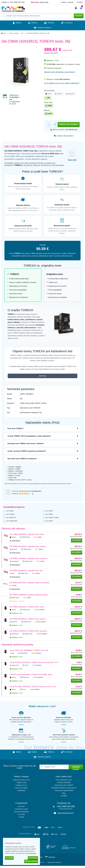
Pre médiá (22, 814)
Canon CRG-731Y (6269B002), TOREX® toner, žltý (29, 650)
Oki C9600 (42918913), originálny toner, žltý (26, 571)
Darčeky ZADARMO (64, 782)
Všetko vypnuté (31, 861)
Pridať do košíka (69, 124)
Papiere (33, 23)
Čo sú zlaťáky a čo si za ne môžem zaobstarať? (62, 83)
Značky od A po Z (22, 785)
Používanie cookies (22, 809)
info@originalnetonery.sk (66, 813)
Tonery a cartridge (14, 33)
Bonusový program (22, 788)
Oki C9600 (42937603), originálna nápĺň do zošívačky (29, 583)
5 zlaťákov (38, 665)
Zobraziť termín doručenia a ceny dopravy (60, 72)
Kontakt (80, 2)
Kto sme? (22, 806)
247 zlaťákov (40, 610)
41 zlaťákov (37, 653)
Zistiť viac (42, 376)
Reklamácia (22, 790)
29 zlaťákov (36, 689)
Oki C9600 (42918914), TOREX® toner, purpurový (28, 631)
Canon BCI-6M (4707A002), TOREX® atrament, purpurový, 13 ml (34, 662)
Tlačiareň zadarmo (42, 28)
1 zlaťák (39, 537)
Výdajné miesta (22, 782)
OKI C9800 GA (11, 518)
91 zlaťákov (39, 677)
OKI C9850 (49, 521)
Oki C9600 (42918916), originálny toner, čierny (27, 534)
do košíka (77, 540)
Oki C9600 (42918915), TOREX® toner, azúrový (28, 619)
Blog (64, 793)
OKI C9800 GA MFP (52, 518)
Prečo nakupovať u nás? (64, 780)
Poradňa (64, 796)
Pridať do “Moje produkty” (64, 136)
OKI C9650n (11, 514)
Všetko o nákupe (67, 2)
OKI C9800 (49, 514)
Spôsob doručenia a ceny (22, 780)
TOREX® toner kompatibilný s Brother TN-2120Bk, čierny (31, 675)
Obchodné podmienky (22, 812)
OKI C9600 (10, 511)
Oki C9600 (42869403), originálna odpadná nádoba (29, 595)
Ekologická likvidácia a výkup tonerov (64, 788)
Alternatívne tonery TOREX (64, 785)
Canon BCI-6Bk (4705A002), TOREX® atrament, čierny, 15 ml (33, 687)
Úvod (5, 33)
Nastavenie (33, 858)
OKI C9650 (49, 511)
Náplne (17, 23)
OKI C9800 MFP (12, 521)
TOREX (18, 467)
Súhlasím (9, 858)
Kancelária (67, 23)
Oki (22, 33)
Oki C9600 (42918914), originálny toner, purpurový (29, 558)
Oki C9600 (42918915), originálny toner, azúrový (28, 546)
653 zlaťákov (43, 634)
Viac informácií (31, 853)
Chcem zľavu (76, 768)
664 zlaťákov (42, 622)
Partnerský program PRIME (64, 790)
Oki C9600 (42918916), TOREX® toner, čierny (27, 607)
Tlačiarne (49, 23)
